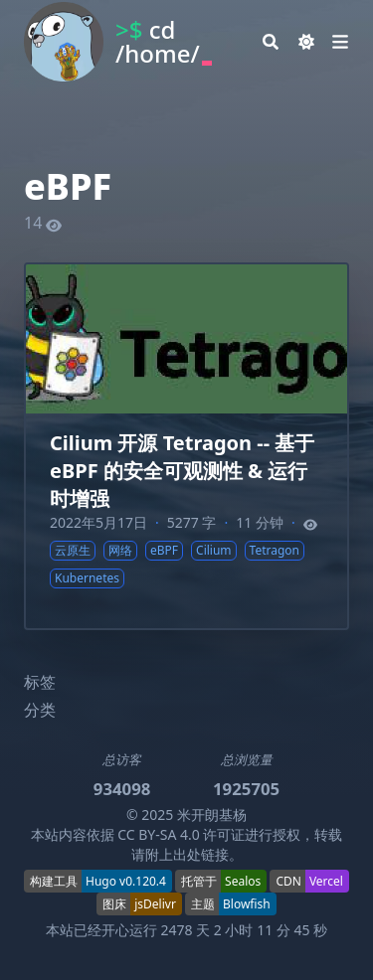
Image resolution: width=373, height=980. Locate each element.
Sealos (243, 881)
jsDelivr (155, 904)
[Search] (271, 42)
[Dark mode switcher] (306, 42)
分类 (40, 710)
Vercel (326, 881)
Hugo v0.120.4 (126, 881)
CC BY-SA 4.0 (159, 834)
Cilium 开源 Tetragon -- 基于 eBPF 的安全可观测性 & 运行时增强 (182, 471)
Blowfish (247, 904)
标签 (40, 682)
